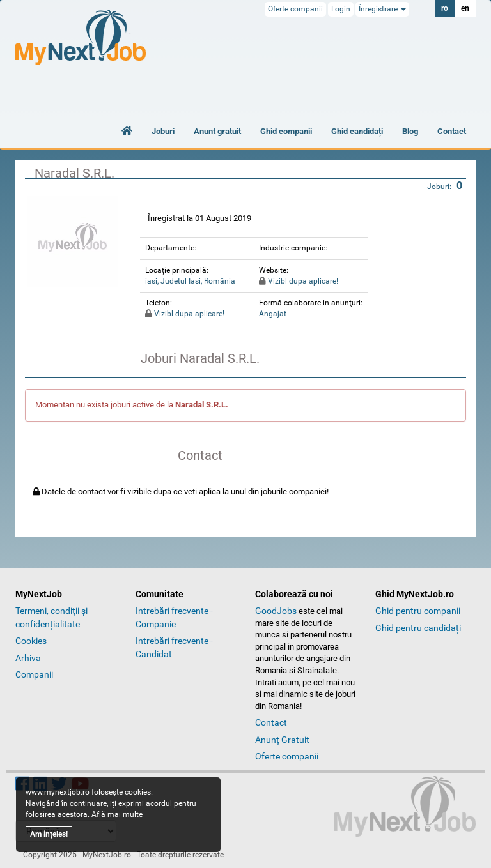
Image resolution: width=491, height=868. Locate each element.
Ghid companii (286, 131)
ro (445, 8)
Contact (452, 131)
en (465, 8)
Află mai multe (117, 814)
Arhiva (28, 658)
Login (341, 9)
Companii (34, 674)
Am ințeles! (49, 834)
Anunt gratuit (217, 131)
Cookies (31, 641)
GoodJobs (276, 611)
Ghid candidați (357, 131)
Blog (410, 131)
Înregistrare (382, 9)
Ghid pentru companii (418, 611)
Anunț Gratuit (282, 740)
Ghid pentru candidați (418, 628)
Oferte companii (295, 9)
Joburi (163, 131)
